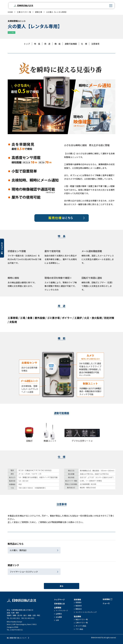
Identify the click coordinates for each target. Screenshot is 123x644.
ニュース (106, 603)
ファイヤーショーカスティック (24, 572)
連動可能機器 (71, 44)
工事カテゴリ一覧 (24, 12)
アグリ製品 (79, 629)
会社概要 (59, 617)
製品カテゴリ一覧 (82, 619)
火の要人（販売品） (19, 550)
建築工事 (39, 12)
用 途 (47, 44)
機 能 (58, 44)
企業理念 (59, 614)
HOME (10, 12)
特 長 (37, 44)
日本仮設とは (59, 604)
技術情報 (77, 599)
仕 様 (84, 44)
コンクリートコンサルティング (86, 612)
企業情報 (58, 608)
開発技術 (79, 609)
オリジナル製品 (81, 626)
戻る (62, 586)
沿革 (57, 620)
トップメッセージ (62, 610)
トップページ (59, 599)
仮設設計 (79, 602)
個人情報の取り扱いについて (17, 638)
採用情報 (106, 599)
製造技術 (79, 606)
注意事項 (95, 44)
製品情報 (77, 616)
